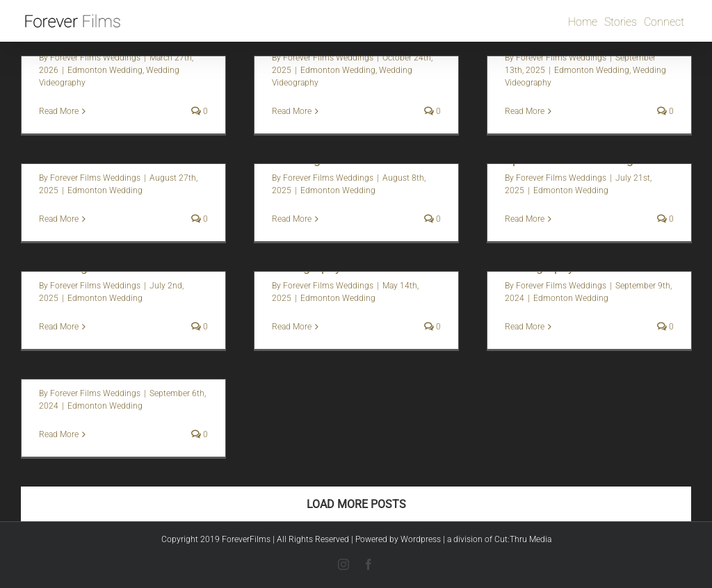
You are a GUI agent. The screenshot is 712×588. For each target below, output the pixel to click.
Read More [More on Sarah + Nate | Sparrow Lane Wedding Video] (59, 327)
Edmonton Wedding (105, 70)
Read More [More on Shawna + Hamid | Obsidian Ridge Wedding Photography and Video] (59, 219)
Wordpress (421, 539)
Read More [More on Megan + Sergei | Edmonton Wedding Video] (292, 219)
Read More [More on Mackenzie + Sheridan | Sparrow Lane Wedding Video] (525, 219)
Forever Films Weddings (95, 58)
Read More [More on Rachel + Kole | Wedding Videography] (292, 327)
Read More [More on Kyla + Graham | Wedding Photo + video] (59, 434)
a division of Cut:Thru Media (499, 539)
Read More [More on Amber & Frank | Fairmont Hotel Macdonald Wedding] (59, 111)
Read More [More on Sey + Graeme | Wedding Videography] (525, 327)
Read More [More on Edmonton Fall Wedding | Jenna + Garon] (292, 111)
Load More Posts (356, 504)
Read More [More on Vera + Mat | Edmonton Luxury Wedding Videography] (525, 111)
